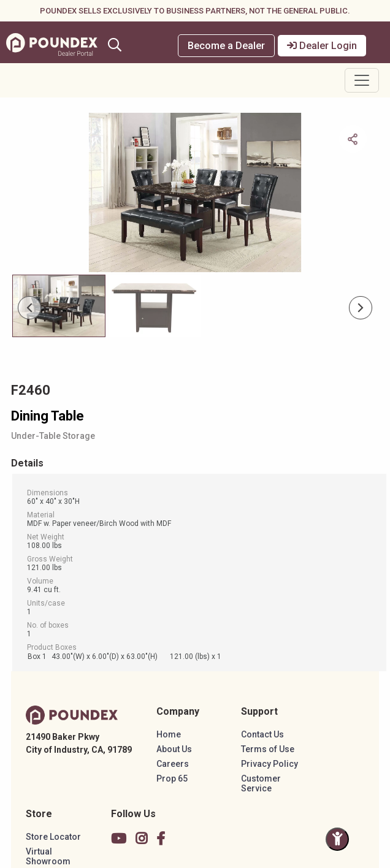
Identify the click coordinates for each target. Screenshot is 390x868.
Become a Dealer (226, 46)
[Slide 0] (59, 306)
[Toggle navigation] (362, 80)
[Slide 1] (155, 306)
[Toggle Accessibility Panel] (337, 839)
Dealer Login (322, 46)
